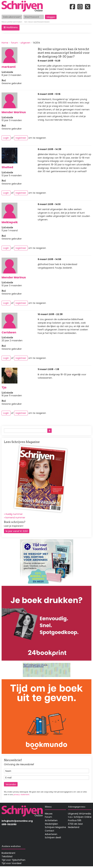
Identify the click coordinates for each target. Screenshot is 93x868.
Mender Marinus (14, 112)
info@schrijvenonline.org (17, 821)
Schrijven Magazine (55, 827)
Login (6, 138)
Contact (50, 831)
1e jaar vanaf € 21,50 (17, 531)
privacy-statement (21, 795)
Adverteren (51, 834)
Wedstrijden (51, 824)
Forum (48, 817)
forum (14, 43)
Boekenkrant (8, 853)
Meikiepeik (10, 222)
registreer (21, 138)
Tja (4, 387)
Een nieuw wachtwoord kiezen (37, 22)
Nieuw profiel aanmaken (12, 22)
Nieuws (49, 814)
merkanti (9, 67)
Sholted (7, 167)
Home (5, 43)
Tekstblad (7, 856)
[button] (11, 28)
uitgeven (25, 43)
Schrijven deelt (53, 837)
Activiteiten (51, 820)
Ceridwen (9, 332)
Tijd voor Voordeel (11, 863)
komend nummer (15, 518)
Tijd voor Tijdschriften (13, 860)
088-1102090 (9, 824)
